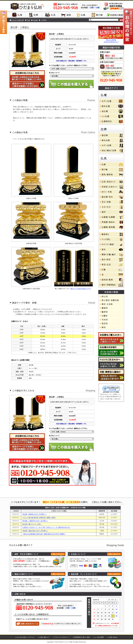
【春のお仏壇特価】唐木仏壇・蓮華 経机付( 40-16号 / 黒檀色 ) (44, 534)
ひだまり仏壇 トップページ (26, 637)
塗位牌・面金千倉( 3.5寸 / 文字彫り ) (35, 531)
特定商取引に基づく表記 (82, 637)
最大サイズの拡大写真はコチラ (81, 289)
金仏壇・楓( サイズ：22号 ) (32, 524)
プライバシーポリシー (62, 637)
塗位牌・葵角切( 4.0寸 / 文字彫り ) (34, 514)
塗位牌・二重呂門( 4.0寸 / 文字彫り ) (35, 521)
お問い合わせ (113, 637)
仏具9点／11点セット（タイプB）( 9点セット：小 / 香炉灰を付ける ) (46, 527)
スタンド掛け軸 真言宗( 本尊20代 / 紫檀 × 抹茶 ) (39, 518)
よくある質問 (99, 637)
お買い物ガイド (45, 637)
